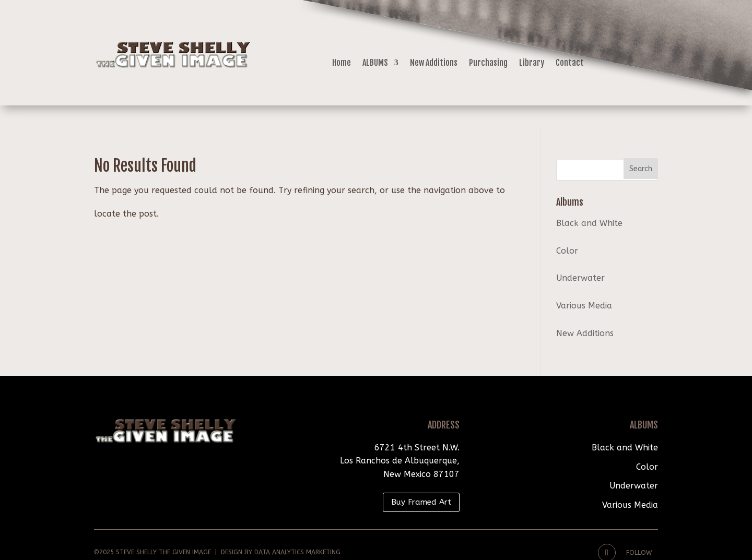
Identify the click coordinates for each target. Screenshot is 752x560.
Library (532, 63)
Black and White (589, 201)
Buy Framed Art (421, 480)
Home (342, 63)
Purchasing (488, 63)
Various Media (584, 283)
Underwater (580, 255)
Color (567, 228)
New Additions (434, 63)
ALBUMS (375, 63)
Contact (570, 63)
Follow (639, 530)
